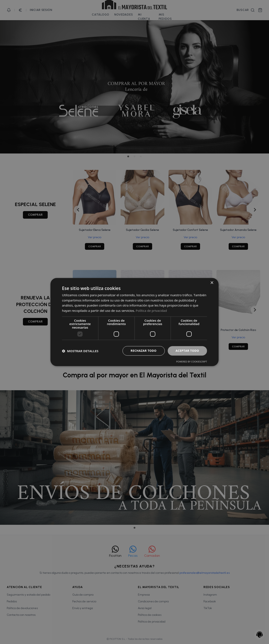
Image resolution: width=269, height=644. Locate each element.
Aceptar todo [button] (187, 351)
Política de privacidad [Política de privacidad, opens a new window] (151, 311)
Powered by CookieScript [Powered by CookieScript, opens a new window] (192, 362)
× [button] (212, 283)
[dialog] (134, 322)
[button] (80, 351)
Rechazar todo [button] (144, 351)
